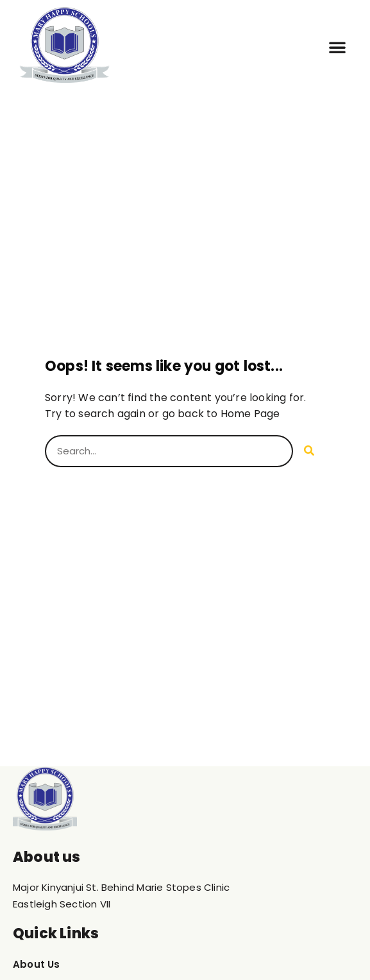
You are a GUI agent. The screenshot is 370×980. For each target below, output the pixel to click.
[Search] (309, 451)
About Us (37, 964)
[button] (337, 47)
